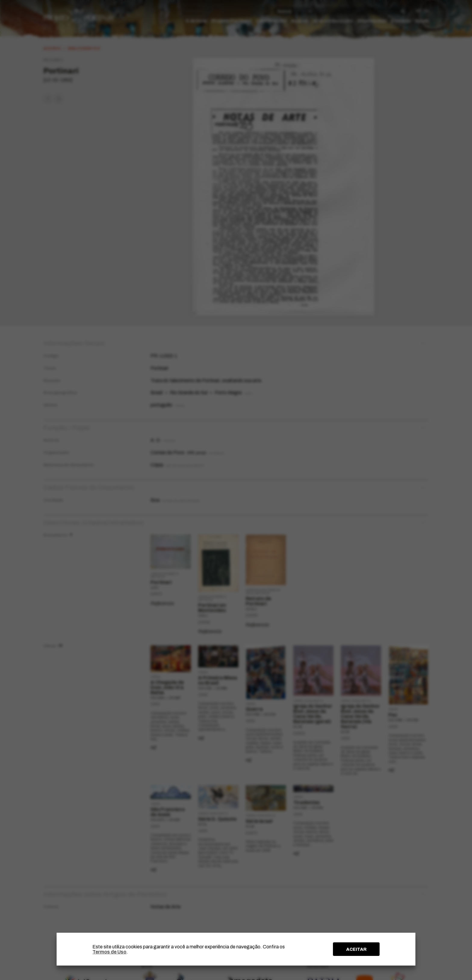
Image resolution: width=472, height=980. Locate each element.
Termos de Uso (109, 952)
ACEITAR (356, 949)
